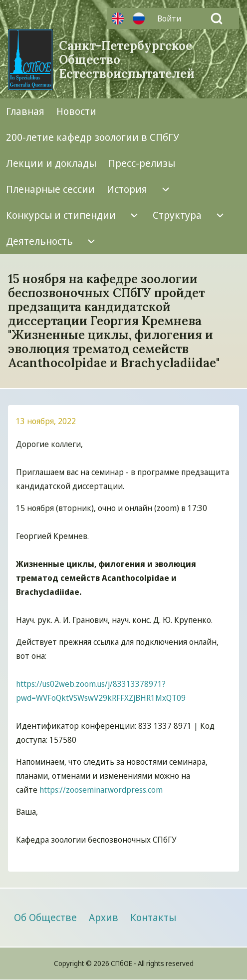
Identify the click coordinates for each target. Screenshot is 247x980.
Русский (139, 18)
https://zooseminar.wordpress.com (101, 790)
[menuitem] (172, 18)
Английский (118, 18)
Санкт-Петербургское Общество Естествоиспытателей (127, 60)
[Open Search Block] (217, 18)
